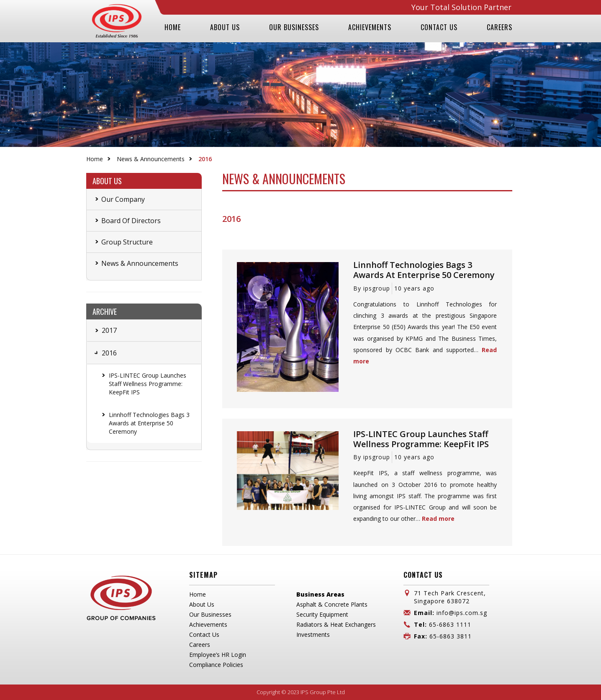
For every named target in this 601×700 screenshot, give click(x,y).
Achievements (208, 624)
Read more (438, 519)
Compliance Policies (216, 665)
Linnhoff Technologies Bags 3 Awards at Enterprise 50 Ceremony (149, 423)
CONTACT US (439, 27)
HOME (173, 27)
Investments (313, 634)
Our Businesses (210, 614)
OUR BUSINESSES (294, 27)
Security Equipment (322, 614)
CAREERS (500, 27)
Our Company (123, 199)
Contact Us (204, 634)
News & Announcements (151, 159)
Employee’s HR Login (218, 655)
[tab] (95, 330)
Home (95, 159)
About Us (202, 604)
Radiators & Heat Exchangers (336, 624)
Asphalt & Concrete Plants (332, 604)
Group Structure (127, 242)
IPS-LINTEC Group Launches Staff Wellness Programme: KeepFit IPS (148, 384)
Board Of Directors (131, 221)
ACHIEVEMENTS (370, 27)
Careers (200, 645)
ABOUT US (225, 27)
